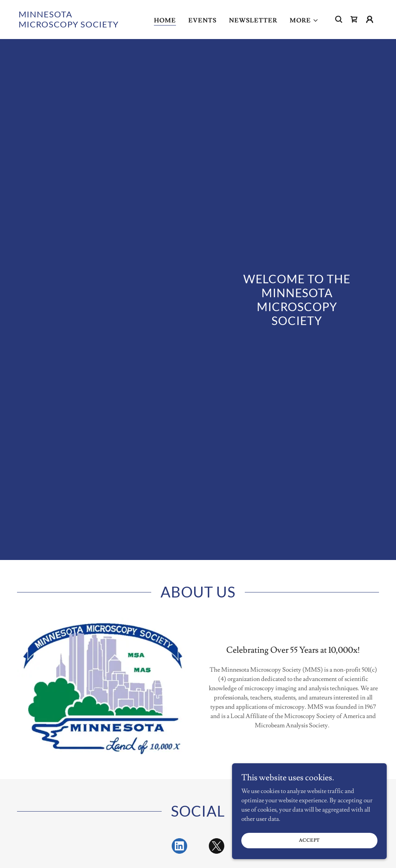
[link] (69, 26)
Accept (310, 840)
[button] (304, 20)
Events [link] (202, 20)
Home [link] (165, 20)
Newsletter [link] (253, 20)
